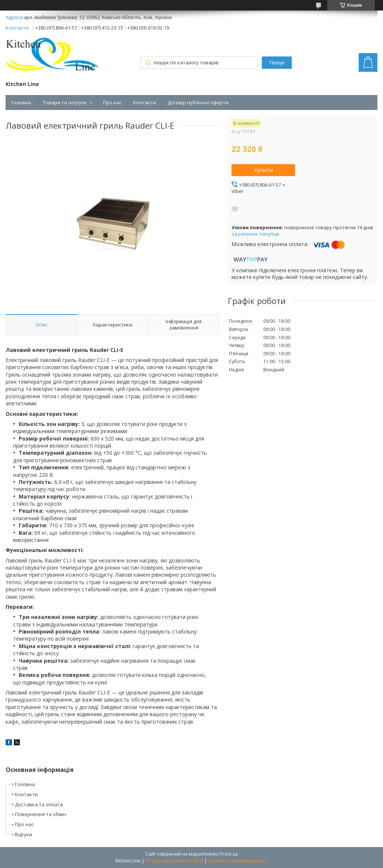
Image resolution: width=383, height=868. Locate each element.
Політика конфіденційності (238, 861)
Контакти (145, 102)
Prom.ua (229, 854)
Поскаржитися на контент (174, 861)
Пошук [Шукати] (277, 63)
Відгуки (24, 834)
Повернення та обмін (41, 814)
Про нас (112, 102)
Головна (21, 102)
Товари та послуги (65, 102)
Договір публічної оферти (198, 102)
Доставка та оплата (39, 804)
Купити (263, 170)
